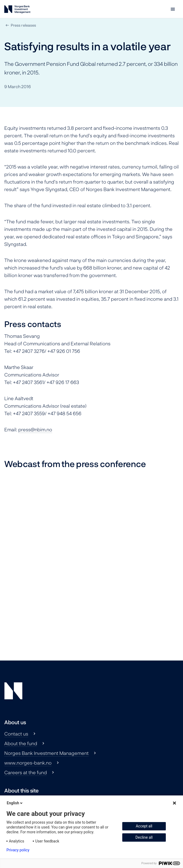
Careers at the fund (26, 772)
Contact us (16, 734)
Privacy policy (18, 850)
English (15, 803)
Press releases (23, 25)
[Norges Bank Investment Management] (17, 10)
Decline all (144, 837)
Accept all (144, 826)
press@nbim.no (35, 429)
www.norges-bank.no (28, 763)
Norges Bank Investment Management (46, 753)
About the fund (21, 743)
